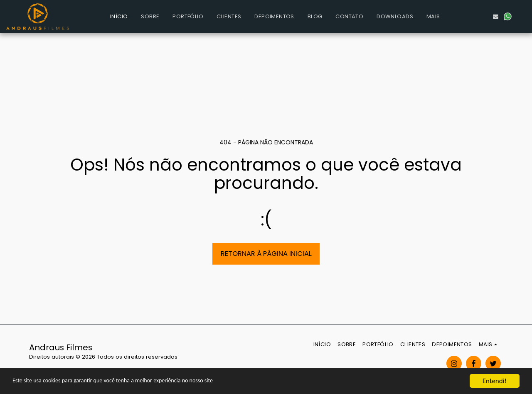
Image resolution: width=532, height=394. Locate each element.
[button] (472, 16)
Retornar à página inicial (266, 254)
